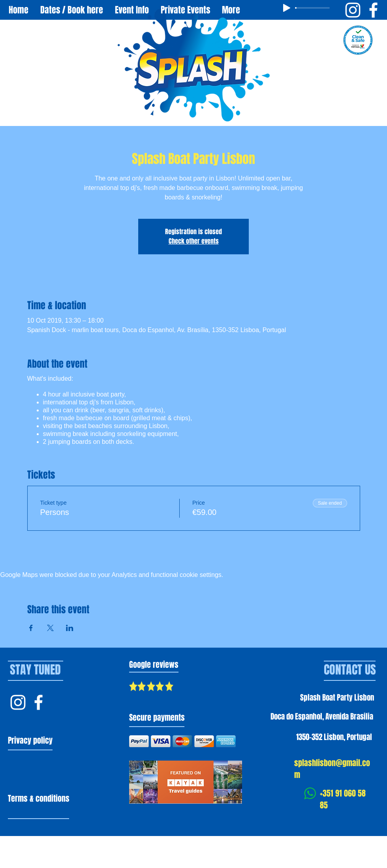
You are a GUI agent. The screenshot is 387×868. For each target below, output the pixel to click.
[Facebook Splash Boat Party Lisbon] (373, 10)
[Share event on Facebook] (31, 628)
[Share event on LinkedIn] (70, 628)
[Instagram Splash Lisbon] (18, 702)
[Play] (287, 8)
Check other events (194, 241)
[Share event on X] (50, 628)
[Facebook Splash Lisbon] (39, 702)
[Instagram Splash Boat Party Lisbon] (353, 10)
